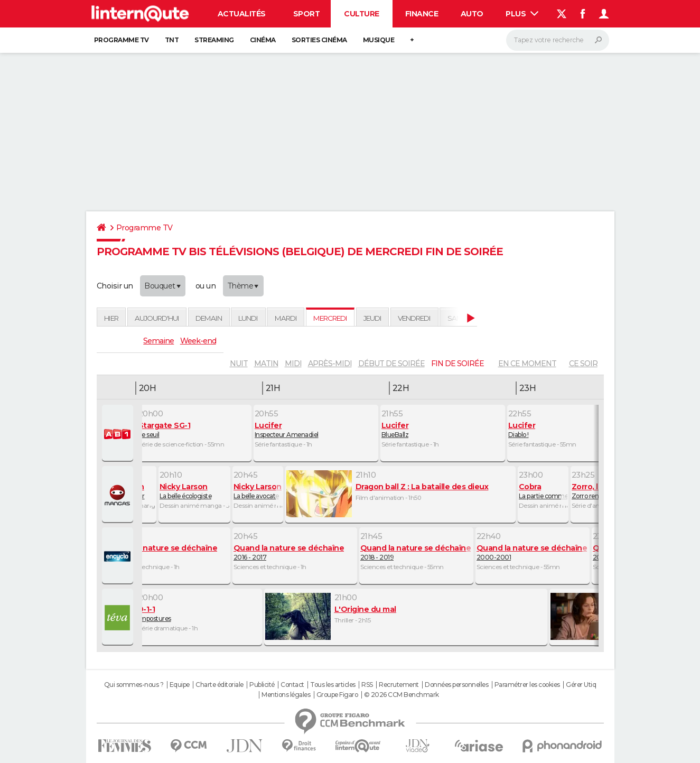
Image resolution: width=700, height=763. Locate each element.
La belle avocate (258, 491)
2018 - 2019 (416, 552)
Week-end (198, 341)
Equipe (180, 685)
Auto (472, 14)
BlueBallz (443, 430)
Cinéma (263, 40)
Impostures (200, 613)
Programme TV (122, 40)
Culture (362, 14)
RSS (367, 685)
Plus (522, 14)
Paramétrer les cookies (527, 685)
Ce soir (583, 364)
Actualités (242, 14)
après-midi (330, 364)
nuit (239, 364)
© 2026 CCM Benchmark (402, 695)
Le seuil (194, 430)
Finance (422, 14)
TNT (172, 40)
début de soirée (391, 364)
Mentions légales (286, 695)
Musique (379, 40)
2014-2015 (168, 552)
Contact (292, 685)
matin (266, 364)
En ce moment (527, 364)
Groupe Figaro (337, 695)
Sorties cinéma (319, 40)
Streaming (214, 40)
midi (293, 364)
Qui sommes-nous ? (134, 685)
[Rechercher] (558, 40)
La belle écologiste (194, 491)
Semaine (158, 341)
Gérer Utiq (581, 685)
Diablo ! (564, 430)
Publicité (262, 685)
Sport (307, 14)
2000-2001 (533, 552)
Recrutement (399, 685)
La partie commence (543, 491)
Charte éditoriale (220, 685)
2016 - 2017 (295, 552)
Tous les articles (333, 685)
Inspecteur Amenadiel (316, 430)
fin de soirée (458, 364)
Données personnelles (456, 685)
